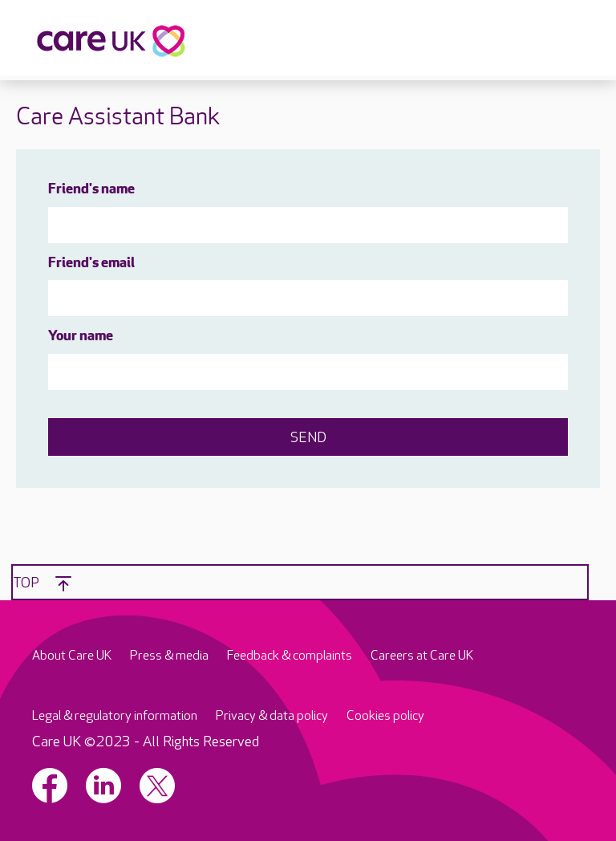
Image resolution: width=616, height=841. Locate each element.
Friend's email (91, 264)
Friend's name (91, 190)
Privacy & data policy (272, 716)
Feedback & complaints (290, 656)
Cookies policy (385, 716)
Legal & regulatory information (115, 716)
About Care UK (72, 656)
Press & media (169, 656)
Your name (81, 337)
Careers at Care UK (422, 656)
